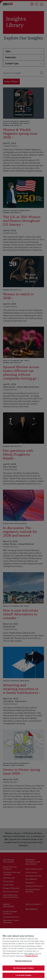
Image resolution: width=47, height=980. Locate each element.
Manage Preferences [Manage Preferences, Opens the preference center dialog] (23, 961)
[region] (23, 954)
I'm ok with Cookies (23, 975)
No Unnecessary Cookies (24, 968)
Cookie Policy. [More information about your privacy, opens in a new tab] (31, 956)
